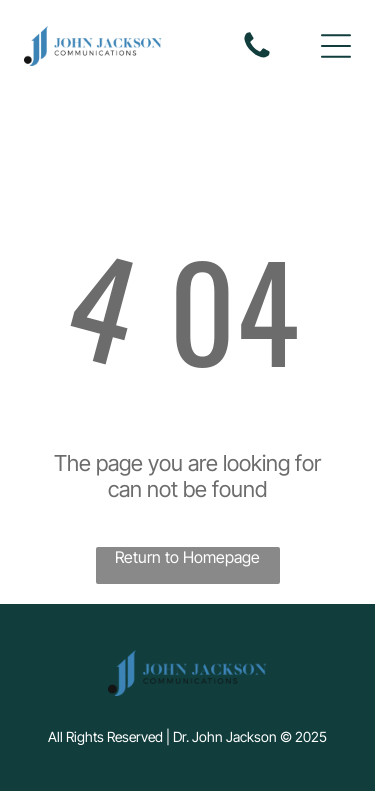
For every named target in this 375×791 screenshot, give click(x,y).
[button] (336, 46)
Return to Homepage (187, 557)
